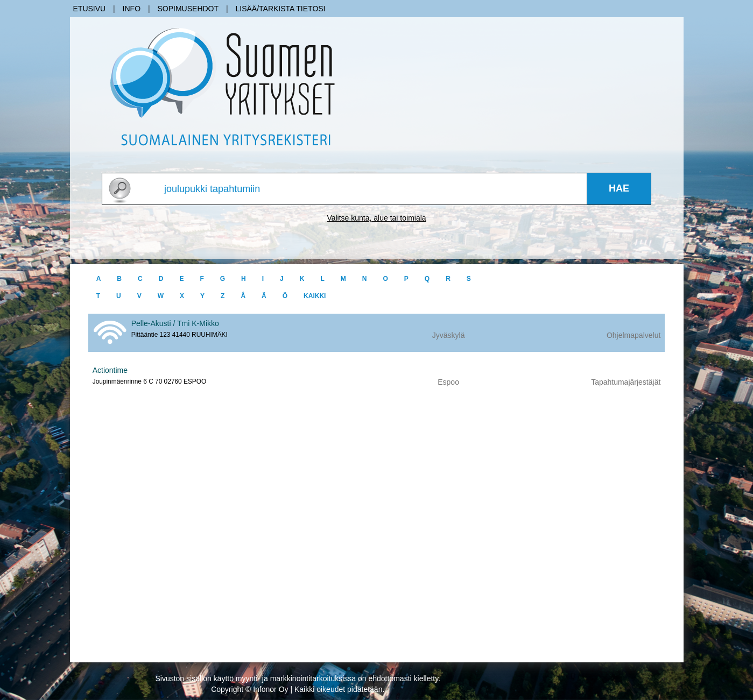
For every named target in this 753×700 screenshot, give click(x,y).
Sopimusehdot (188, 9)
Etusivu (90, 9)
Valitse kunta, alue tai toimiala (376, 218)
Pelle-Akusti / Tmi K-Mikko (175, 323)
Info (132, 9)
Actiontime (110, 370)
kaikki (315, 296)
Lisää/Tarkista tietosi (280, 9)
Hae (619, 188)
